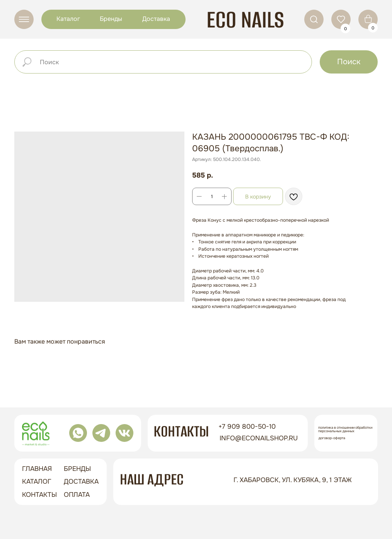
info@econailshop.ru (259, 438)
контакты (39, 495)
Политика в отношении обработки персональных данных (345, 429)
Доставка (156, 19)
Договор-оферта (332, 438)
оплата (77, 495)
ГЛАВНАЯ (37, 469)
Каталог (68, 19)
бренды (77, 469)
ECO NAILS (245, 20)
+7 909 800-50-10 (247, 427)
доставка (81, 482)
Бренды (111, 19)
